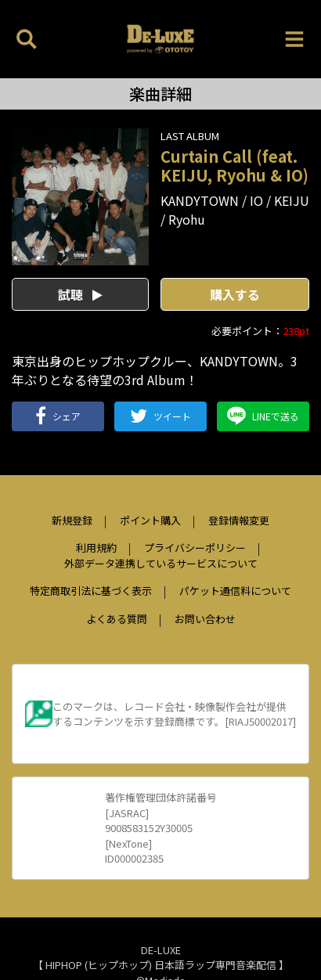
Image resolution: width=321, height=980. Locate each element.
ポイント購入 (150, 520)
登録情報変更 (239, 520)
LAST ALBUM (190, 136)
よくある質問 (117, 619)
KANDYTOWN (200, 200)
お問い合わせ (205, 619)
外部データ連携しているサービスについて (161, 563)
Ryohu (187, 219)
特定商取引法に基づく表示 (91, 591)
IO (256, 200)
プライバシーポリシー (195, 548)
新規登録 (72, 520)
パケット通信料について (235, 591)
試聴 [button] (80, 294)
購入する (235, 294)
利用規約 (96, 548)
